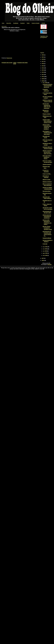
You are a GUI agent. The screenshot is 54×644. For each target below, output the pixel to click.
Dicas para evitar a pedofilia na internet (47, 157)
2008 (43, 81)
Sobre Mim (9, 23)
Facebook (22, 23)
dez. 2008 (45, 83)
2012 (43, 72)
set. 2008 (45, 251)
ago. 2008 (45, 253)
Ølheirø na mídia (46, 180)
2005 (43, 260)
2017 (43, 61)
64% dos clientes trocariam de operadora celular (47, 228)
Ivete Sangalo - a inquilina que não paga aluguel (47, 133)
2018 (43, 59)
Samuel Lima (9, 58)
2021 (43, 57)
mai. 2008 (45, 255)
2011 (43, 74)
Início (3, 23)
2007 (43, 258)
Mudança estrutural (47, 182)
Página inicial (15, 63)
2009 (43, 79)
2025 (43, 55)
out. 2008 (45, 249)
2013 (43, 70)
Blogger (50, 264)
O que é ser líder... (47, 174)
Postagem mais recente (7, 63)
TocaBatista (16, 23)
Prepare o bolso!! (47, 114)
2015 (43, 66)
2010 (43, 77)
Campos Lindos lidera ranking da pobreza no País (47, 121)
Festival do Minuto (47, 238)
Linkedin (43, 23)
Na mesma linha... (47, 191)
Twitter (28, 23)
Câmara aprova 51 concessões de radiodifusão (47, 216)
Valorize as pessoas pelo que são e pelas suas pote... (47, 152)
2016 (43, 64)
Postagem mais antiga (22, 63)
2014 (43, 68)
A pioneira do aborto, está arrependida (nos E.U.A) (47, 86)
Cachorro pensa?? (47, 164)
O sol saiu (45, 244)
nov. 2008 (45, 247)
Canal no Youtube (36, 23)
